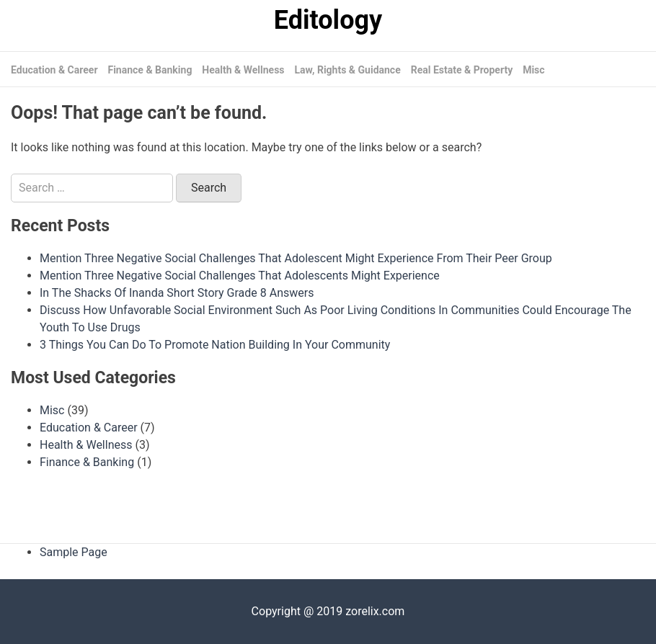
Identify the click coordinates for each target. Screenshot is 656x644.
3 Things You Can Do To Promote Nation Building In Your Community (215, 345)
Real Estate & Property (462, 70)
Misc (533, 70)
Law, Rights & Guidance (348, 70)
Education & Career (54, 70)
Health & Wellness (243, 70)
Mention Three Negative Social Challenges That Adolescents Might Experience (240, 276)
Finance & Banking (150, 70)
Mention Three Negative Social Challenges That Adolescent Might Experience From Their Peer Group (296, 258)
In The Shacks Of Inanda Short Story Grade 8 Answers (177, 293)
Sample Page (74, 552)
